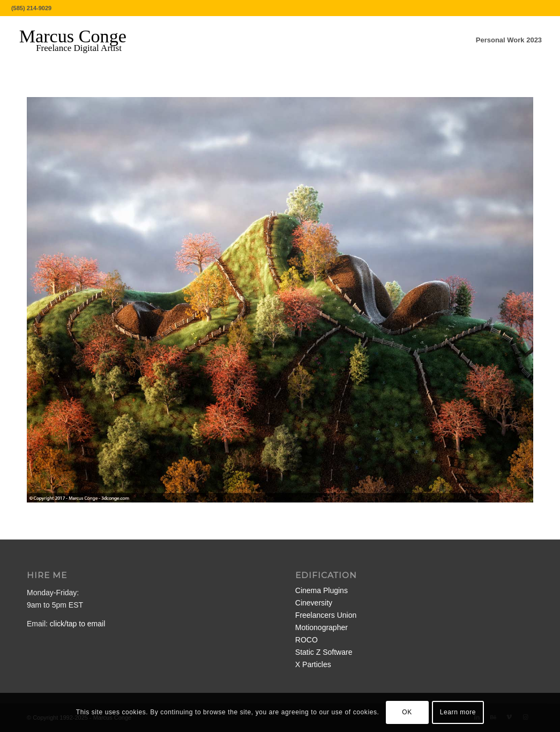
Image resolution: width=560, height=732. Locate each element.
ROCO (307, 640)
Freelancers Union (326, 615)
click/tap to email (77, 624)
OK (407, 712)
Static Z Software (324, 652)
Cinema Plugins (322, 590)
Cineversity (314, 603)
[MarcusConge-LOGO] (81, 40)
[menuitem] (509, 40)
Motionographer (322, 627)
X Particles (313, 664)
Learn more (458, 712)
